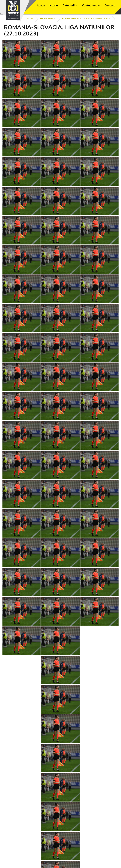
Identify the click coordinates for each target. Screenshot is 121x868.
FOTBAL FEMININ (48, 19)
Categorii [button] (70, 5)
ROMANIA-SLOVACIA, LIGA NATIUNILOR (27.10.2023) (86, 19)
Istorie (54, 5)
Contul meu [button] (91, 5)
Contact (110, 5)
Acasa (41, 5)
